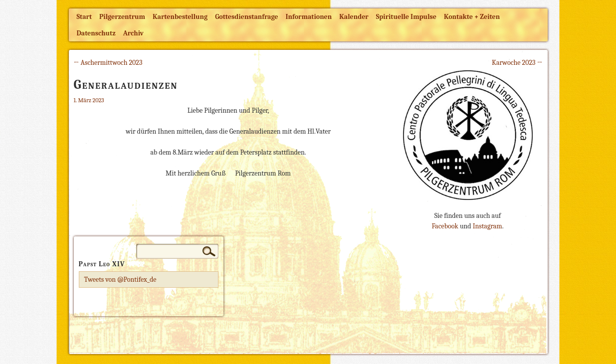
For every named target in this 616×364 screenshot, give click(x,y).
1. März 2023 (89, 100)
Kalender (354, 17)
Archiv (133, 33)
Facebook (445, 226)
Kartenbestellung (180, 17)
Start (85, 17)
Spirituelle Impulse (406, 17)
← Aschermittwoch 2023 (108, 63)
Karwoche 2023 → (517, 63)
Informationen (309, 17)
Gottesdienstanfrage (246, 17)
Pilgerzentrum (122, 17)
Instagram (488, 226)
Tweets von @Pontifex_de (120, 279)
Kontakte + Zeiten (472, 17)
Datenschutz (96, 33)
